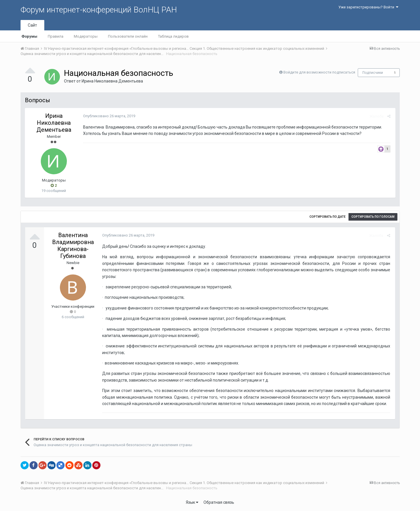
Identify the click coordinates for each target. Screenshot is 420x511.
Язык (192, 502)
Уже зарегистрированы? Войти (368, 7)
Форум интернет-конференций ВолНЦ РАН (99, 10)
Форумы (29, 36)
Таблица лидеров (173, 36)
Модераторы (86, 36)
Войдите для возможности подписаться (319, 72)
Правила (56, 36)
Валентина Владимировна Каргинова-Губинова (73, 246)
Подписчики (373, 73)
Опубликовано (109, 116)
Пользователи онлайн (128, 36)
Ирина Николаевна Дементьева (112, 81)
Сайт (32, 25)
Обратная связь (219, 502)
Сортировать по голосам (373, 217)
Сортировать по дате (328, 217)
